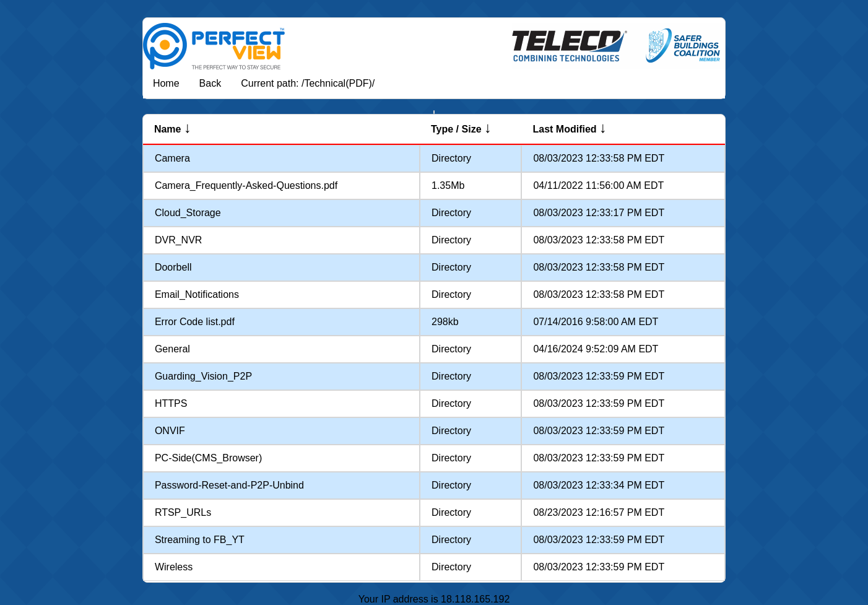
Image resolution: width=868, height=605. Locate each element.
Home (166, 83)
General (172, 349)
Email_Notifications (197, 294)
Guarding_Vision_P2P (203, 376)
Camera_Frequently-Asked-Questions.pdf (246, 185)
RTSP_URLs (183, 512)
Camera (172, 158)
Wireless (174, 567)
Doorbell (173, 267)
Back (210, 83)
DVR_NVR (178, 240)
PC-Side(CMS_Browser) (208, 458)
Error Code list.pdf (195, 322)
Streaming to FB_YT (200, 540)
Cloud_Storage (188, 213)
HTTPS (171, 403)
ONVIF (170, 431)
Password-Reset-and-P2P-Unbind (229, 485)
